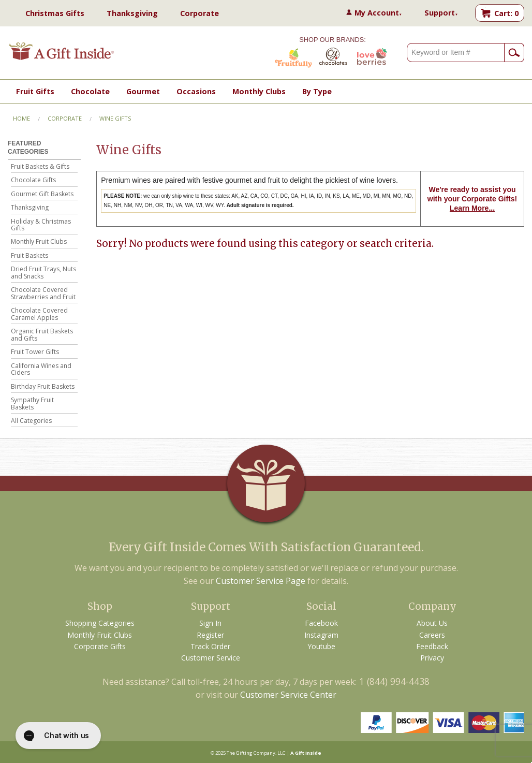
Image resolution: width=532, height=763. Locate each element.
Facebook (321, 623)
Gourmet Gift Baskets (42, 194)
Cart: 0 (506, 13)
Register (210, 635)
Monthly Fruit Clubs (39, 242)
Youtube (321, 646)
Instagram (321, 635)
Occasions (196, 91)
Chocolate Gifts (33, 180)
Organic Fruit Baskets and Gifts (42, 335)
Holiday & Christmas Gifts (41, 225)
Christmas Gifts (55, 13)
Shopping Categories (100, 623)
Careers (432, 635)
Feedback (432, 646)
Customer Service (211, 658)
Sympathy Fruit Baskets (32, 404)
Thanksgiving (132, 13)
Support (441, 13)
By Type (317, 91)
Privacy (432, 658)
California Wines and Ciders (41, 370)
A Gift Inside (306, 753)
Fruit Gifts (35, 91)
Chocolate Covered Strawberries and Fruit (43, 294)
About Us (432, 623)
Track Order (210, 646)
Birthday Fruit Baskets (43, 387)
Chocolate (90, 91)
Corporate (200, 13)
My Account (378, 13)
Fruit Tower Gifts (35, 352)
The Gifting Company (251, 753)
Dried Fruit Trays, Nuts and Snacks (43, 273)
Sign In (210, 623)
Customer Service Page (261, 581)
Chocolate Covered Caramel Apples (39, 314)
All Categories (31, 421)
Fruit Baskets (29, 256)
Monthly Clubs (259, 91)
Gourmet (143, 91)
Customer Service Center (288, 695)
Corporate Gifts (100, 646)
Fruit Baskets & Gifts (40, 167)
